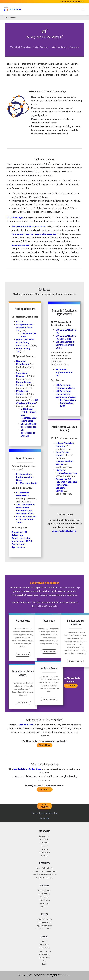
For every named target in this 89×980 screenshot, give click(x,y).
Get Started (42, 47)
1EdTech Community (46, 606)
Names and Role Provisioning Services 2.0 (34, 234)
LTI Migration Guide (27, 483)
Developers (44, 846)
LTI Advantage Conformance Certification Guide (66, 394)
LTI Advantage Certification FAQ (68, 403)
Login (64, 2)
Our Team (44, 941)
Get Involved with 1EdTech (45, 583)
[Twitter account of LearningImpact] (45, 818)
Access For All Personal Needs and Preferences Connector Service (66, 485)
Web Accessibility (44, 976)
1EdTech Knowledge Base (27, 769)
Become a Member (44, 836)
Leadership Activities (44, 948)
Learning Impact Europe (44, 922)
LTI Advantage (15, 217)
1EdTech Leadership (69, 588)
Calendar (71, 686)
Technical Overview (21, 47)
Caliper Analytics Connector (65, 445)
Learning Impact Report (44, 951)
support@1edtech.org (64, 531)
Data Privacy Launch (62, 454)
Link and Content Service (64, 462)
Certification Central (44, 900)
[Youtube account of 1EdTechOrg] (48, 818)
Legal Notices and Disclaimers (60, 976)
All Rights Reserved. (54, 974)
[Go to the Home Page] (12, 9)
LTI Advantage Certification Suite (65, 387)
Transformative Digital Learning (44, 868)
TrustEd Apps (44, 849)
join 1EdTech (26, 725)
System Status (44, 907)
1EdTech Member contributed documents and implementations (25, 509)
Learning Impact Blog (44, 954)
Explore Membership (76, 2)
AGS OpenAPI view (28, 335)
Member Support (44, 903)
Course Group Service (23, 384)
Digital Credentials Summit (44, 926)
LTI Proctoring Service (27, 401)
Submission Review (22, 375)
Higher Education (44, 843)
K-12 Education (44, 839)
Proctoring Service (22, 392)
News (44, 961)
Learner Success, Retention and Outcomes (44, 875)
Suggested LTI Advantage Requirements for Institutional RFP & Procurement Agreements (22, 540)
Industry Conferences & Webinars (44, 929)
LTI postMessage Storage (28, 433)
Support (75, 47)
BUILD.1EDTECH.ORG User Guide (66, 337)
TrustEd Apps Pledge (44, 852)
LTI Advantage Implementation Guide (25, 477)
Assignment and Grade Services (28, 227)
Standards (13, 18)
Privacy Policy (23, 976)
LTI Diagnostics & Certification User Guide (65, 345)
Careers (44, 964)
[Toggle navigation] (83, 9)
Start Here (45, 745)
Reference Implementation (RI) (64, 372)
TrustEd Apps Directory (44, 890)
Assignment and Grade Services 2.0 (25, 328)
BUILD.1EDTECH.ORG (66, 331)
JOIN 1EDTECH (45, 806)
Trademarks (33, 976)
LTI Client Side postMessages (28, 425)
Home (7, 18)
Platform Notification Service (66, 471)
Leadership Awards (44, 958)
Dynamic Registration (23, 363)
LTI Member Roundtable (22, 494)
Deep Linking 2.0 (20, 245)
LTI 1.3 (20, 322)
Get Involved (59, 47)
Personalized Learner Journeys (44, 878)
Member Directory (44, 945)
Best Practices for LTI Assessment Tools (26, 520)
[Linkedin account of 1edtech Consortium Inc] (41, 818)
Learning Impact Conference (44, 919)
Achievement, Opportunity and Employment (44, 871)
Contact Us (45, 789)
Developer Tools (44, 897)
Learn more (23, 654)
